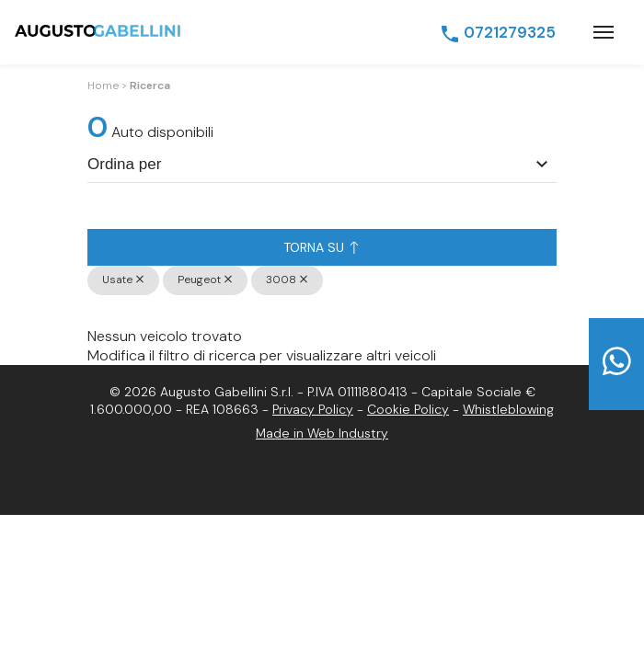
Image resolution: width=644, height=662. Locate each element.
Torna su (321, 247)
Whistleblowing (508, 409)
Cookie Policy (408, 409)
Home (103, 86)
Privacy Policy (313, 409)
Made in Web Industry (322, 433)
